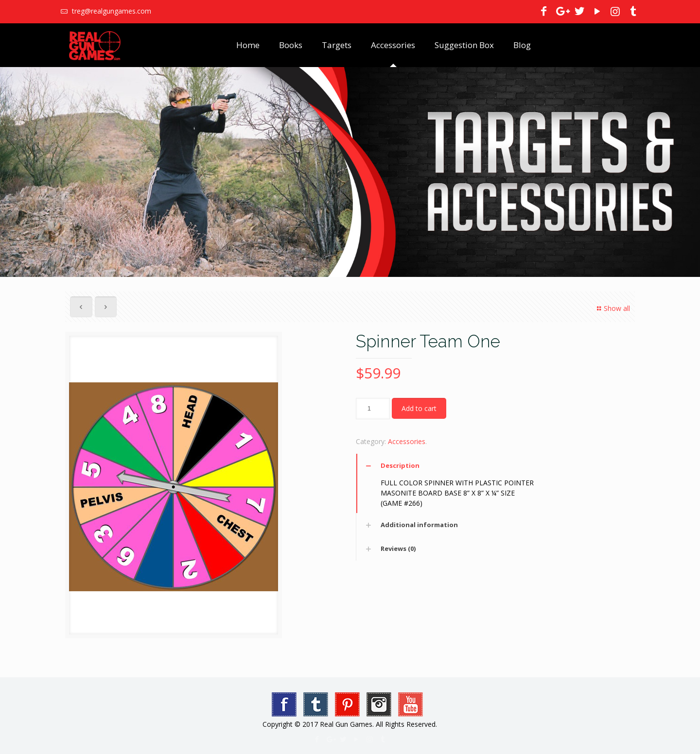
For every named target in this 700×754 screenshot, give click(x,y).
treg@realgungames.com (111, 11)
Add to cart (419, 408)
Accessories (407, 441)
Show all (612, 308)
